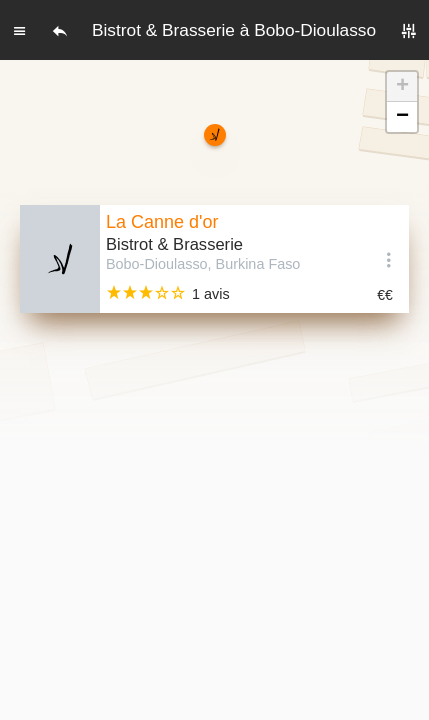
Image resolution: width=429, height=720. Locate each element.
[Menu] (20, 30)
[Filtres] (409, 30)
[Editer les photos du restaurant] (60, 259)
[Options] (389, 259)
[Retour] (60, 30)
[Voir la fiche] (234, 259)
